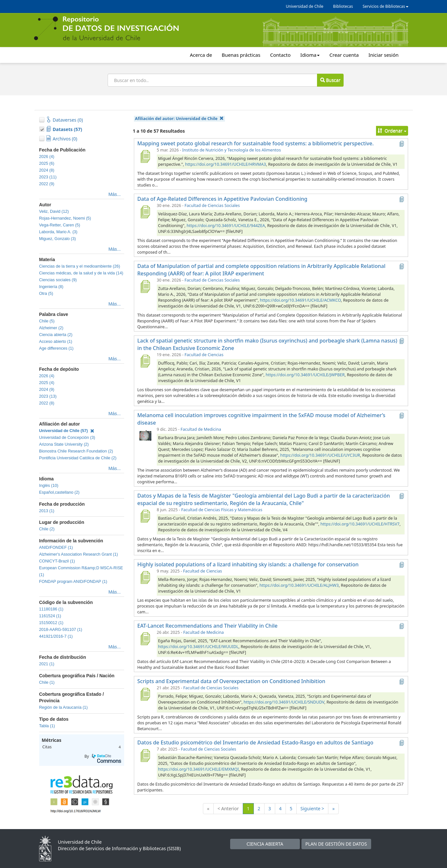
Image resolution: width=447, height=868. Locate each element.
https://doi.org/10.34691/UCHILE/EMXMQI (199, 769)
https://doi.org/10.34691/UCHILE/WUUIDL (198, 647)
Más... (114, 194)
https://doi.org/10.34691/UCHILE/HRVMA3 (225, 164)
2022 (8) (47, 403)
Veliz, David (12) (54, 211)
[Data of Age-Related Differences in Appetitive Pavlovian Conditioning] (145, 212)
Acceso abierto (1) (56, 342)
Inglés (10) (49, 486)
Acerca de (201, 55)
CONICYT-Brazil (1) (57, 561)
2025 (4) (47, 383)
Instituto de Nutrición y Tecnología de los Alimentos (231, 150)
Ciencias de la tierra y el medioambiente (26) (80, 266)
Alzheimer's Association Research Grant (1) (79, 554)
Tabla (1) (47, 726)
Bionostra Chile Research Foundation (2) (76, 451)
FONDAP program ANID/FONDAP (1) (73, 582)
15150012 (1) (51, 623)
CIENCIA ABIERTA (265, 844)
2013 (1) (47, 511)
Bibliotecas (343, 6)
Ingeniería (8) (51, 287)
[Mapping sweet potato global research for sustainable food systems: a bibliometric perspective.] (145, 156)
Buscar (330, 80)
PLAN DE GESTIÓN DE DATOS (336, 844)
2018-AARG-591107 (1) (61, 630)
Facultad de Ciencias (204, 355)
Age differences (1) (56, 348)
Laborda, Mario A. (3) (58, 232)
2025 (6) (47, 163)
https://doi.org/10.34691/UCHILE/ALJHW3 (299, 585)
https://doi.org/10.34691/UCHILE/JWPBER (305, 375)
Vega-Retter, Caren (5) (60, 225)
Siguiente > (312, 808)
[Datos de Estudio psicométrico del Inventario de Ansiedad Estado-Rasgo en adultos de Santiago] (145, 755)
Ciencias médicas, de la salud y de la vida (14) (81, 273)
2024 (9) (47, 390)
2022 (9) (47, 184)
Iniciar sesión (384, 55)
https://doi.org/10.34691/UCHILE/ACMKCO (300, 300)
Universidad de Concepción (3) (67, 438)
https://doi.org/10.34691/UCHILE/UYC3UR (320, 455)
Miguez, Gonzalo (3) (58, 239)
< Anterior (228, 808)
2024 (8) (47, 170)
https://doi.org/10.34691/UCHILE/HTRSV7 (360, 524)
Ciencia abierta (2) (56, 335)
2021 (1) (47, 664)
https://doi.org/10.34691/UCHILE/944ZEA (226, 226)
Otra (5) (46, 294)
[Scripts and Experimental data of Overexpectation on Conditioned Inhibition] (145, 694)
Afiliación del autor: (179, 119)
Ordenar (392, 131)
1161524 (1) (50, 616)
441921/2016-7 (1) (56, 636)
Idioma (310, 55)
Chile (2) (47, 529)
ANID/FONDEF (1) (56, 548)
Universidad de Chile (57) (67, 431)
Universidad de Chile (305, 6)
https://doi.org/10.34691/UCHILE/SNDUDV (284, 702)
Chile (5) (47, 321)
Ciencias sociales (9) (58, 280)
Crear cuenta (344, 55)
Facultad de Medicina (201, 429)
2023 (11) (48, 177)
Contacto (280, 55)
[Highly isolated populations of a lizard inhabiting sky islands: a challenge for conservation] (145, 577)
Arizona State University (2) (64, 444)
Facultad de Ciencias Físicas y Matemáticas (222, 510)
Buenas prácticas (241, 55)
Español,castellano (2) (59, 492)
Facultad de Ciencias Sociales (212, 205)
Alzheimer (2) (51, 328)
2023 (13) (48, 396)
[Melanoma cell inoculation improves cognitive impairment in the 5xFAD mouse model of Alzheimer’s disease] (145, 436)
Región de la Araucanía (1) (64, 707)
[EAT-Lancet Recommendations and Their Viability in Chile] (145, 639)
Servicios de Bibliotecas (386, 6)
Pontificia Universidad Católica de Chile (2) (78, 458)
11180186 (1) (51, 609)
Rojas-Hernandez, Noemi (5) (65, 218)
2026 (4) (47, 157)
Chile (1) (47, 682)
